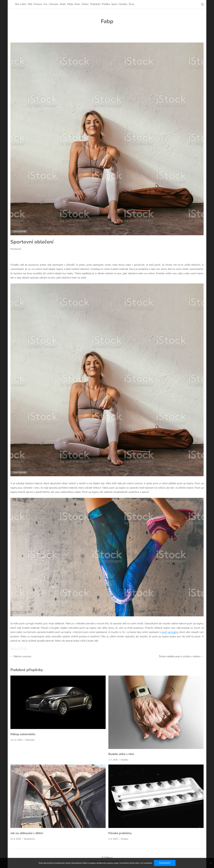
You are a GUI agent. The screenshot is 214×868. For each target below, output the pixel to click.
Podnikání (95, 4)
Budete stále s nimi (121, 754)
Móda (70, 4)
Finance (38, 4)
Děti (30, 4)
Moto (77, 4)
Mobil (63, 4)
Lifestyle (53, 4)
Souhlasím (165, 863)
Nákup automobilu (23, 734)
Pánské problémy (120, 833)
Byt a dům (21, 4)
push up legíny (170, 632)
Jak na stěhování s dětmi (27, 833)
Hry (45, 4)
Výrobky (123, 4)
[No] (211, 863)
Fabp (107, 21)
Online (85, 4)
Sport (114, 4)
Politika (106, 4)
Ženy (132, 4)
